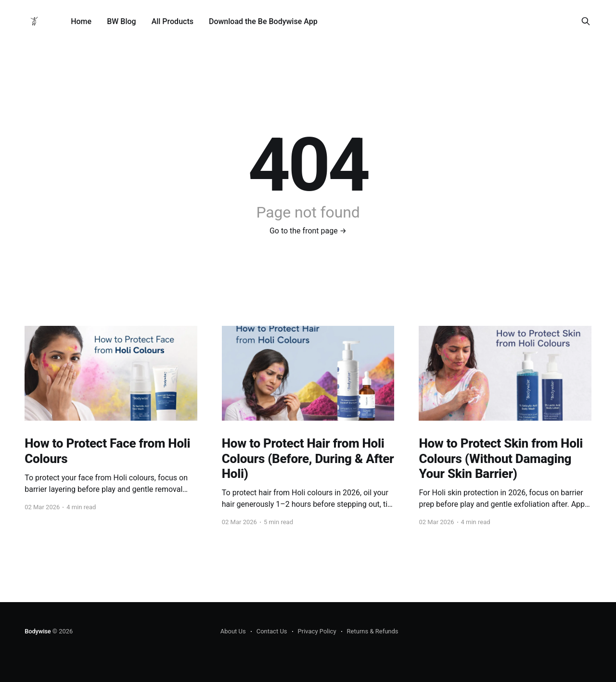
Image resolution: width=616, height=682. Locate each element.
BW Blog (122, 21)
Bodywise (38, 631)
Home (81, 21)
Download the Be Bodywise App (263, 21)
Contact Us (272, 631)
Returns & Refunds (373, 631)
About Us (233, 631)
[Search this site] (586, 21)
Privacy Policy (317, 631)
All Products (173, 21)
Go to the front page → (308, 231)
